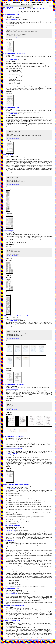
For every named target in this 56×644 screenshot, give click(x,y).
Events (12, 6)
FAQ (28, 6)
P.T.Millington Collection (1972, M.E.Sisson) (14, 385)
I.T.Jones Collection (11, 489)
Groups (8, 6)
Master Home (6, 8)
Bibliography (46, 9)
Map (41, 9)
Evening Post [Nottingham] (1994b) (12, 620)
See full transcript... (13, 37)
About (31, 6)
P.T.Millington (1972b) (8, 155)
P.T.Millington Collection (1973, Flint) (12, 448)
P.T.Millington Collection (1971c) (11, 108)
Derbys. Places (30, 9)
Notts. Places (23, 9)
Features (30, 7)
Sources (51, 9)
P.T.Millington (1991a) (8, 540)
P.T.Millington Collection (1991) (11, 589)
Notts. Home (16, 9)
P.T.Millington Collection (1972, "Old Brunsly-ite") (16, 316)
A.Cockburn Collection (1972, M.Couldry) (13, 437)
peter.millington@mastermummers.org (34, 640)
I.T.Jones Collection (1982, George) (12, 526)
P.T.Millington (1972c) (8, 230)
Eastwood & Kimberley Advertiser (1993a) (13, 605)
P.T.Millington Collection (12, 19)
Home (24, 7)
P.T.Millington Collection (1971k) (11, 15)
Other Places (37, 9)
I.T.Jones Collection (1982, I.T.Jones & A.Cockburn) (16, 484)
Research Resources (20, 6)
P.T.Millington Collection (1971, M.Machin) (14, 54)
